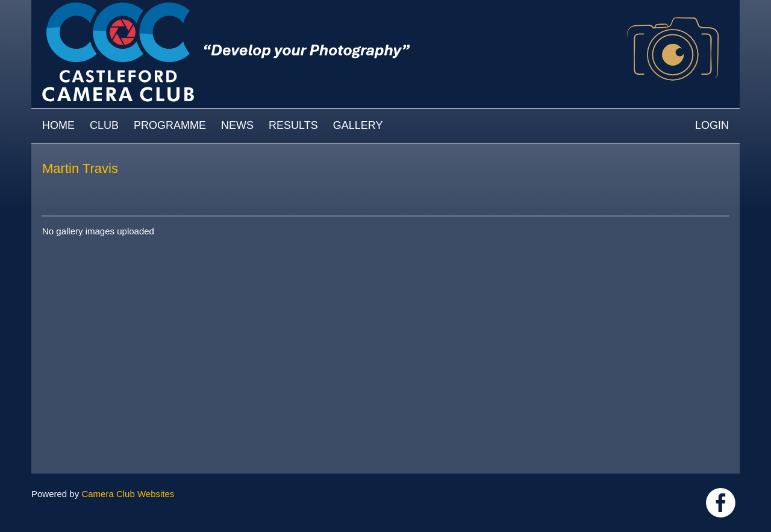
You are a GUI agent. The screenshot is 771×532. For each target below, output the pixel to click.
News (237, 125)
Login (712, 125)
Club (104, 125)
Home (58, 125)
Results (293, 125)
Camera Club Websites (128, 494)
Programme (170, 125)
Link (721, 503)
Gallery (358, 125)
